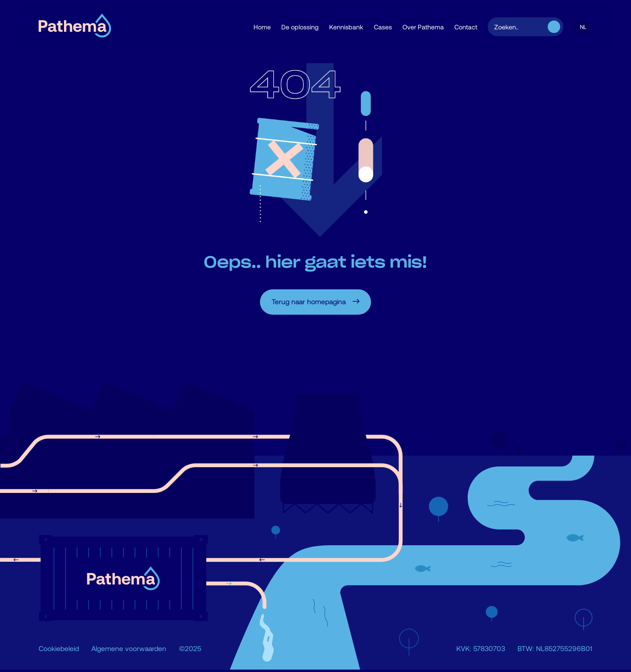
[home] (75, 27)
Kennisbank (346, 27)
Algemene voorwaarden (129, 648)
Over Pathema (423, 27)
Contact (466, 27)
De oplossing (300, 27)
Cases (383, 27)
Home (262, 27)
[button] (583, 27)
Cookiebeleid (59, 648)
